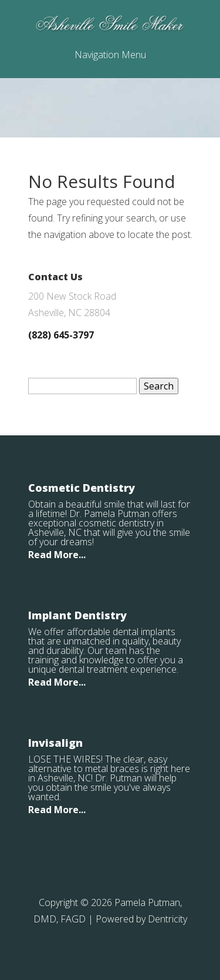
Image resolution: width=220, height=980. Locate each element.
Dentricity (167, 919)
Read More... (57, 555)
